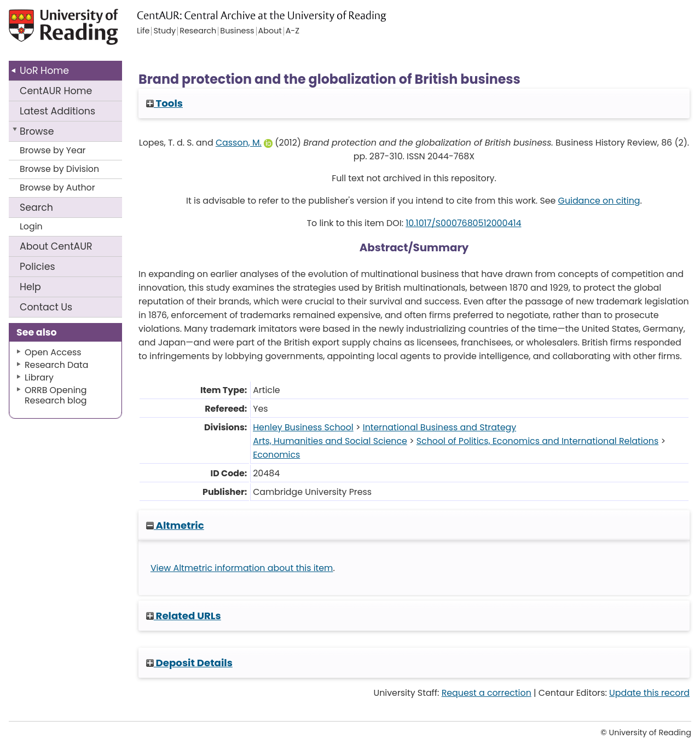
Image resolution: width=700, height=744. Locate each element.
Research (198, 31)
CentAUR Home (56, 91)
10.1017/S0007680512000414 (463, 223)
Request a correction (487, 693)
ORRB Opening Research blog (56, 395)
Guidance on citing (599, 201)
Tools (164, 103)
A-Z (293, 31)
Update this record (649, 693)
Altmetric (175, 525)
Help (30, 287)
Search (36, 207)
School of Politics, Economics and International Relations (537, 441)
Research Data (56, 365)
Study (164, 31)
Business (237, 31)
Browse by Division (59, 169)
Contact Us (46, 307)
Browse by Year (53, 150)
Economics (276, 455)
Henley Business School (303, 427)
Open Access (53, 352)
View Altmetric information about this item (242, 568)
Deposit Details (189, 663)
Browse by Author (57, 188)
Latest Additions (57, 111)
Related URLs (184, 616)
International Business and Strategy (439, 427)
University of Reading (79, 31)
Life (143, 31)
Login (31, 226)
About (56, 246)
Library (39, 377)
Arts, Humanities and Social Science (330, 441)
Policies (37, 267)
